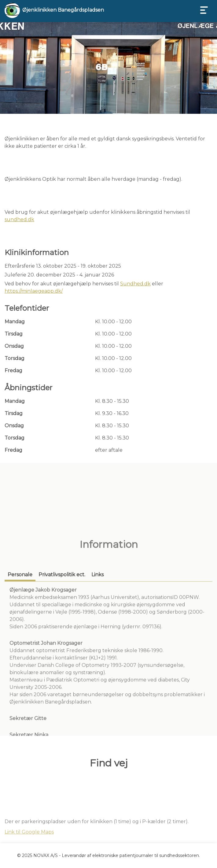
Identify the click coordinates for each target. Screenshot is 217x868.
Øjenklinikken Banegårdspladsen (63, 10)
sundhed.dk (19, 219)
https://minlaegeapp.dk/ (34, 291)
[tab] (20, 636)
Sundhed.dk (135, 284)
